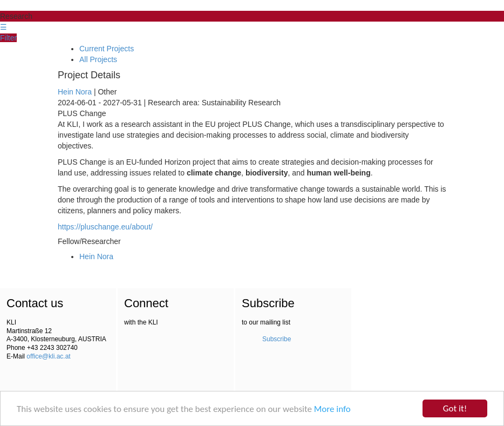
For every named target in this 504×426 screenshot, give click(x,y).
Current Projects (107, 49)
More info (332, 409)
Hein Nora (75, 92)
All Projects (98, 59)
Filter (8, 38)
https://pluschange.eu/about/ (105, 227)
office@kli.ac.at (48, 356)
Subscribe (277, 339)
